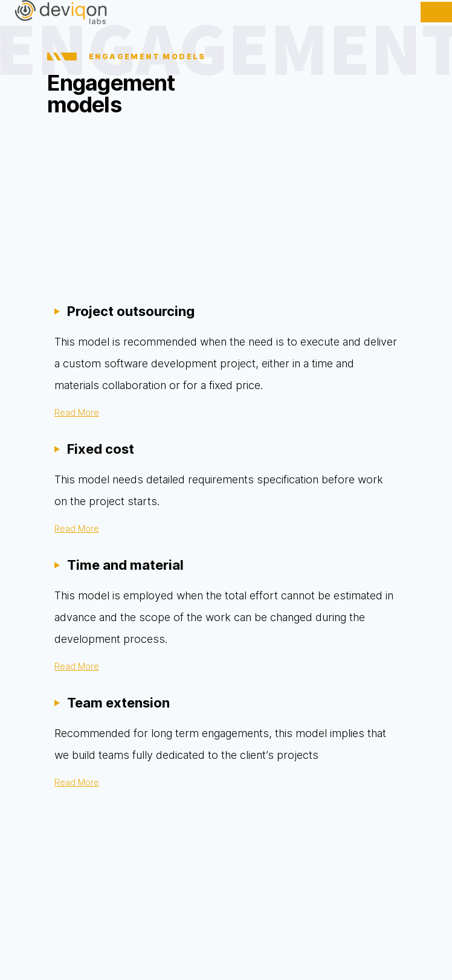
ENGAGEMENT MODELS (127, 56)
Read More (77, 412)
